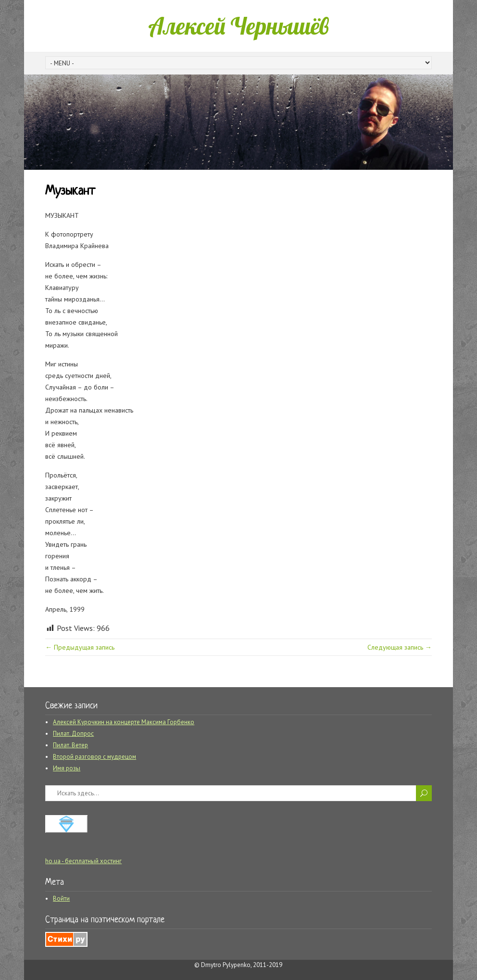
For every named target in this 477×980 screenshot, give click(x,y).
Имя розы (67, 768)
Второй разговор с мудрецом (94, 757)
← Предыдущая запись (80, 647)
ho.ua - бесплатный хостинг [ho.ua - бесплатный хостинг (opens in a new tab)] (83, 861)
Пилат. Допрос (73, 734)
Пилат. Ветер (70, 745)
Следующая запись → (400, 647)
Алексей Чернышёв (238, 26)
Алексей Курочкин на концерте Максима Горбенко (124, 722)
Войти (61, 898)
